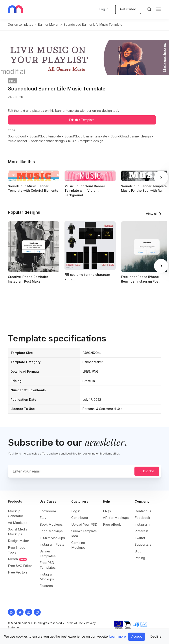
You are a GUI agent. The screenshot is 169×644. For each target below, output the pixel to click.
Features (46, 586)
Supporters (143, 544)
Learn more (118, 636)
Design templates (20, 24)
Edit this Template (82, 120)
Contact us (143, 511)
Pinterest (141, 531)
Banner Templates (48, 554)
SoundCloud (17, 136)
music (72, 141)
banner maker (48, 24)
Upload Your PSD (84, 524)
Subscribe (147, 471)
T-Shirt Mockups (52, 538)
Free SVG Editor (20, 566)
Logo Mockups (51, 531)
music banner (18, 141)
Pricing (140, 558)
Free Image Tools (17, 550)
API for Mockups (116, 518)
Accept (137, 636)
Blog (138, 551)
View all (152, 214)
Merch (17, 559)
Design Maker (18, 541)
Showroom (48, 511)
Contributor (80, 518)
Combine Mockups (78, 545)
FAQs (107, 511)
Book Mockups (51, 524)
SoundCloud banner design (131, 136)
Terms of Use (74, 623)
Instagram (142, 524)
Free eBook (112, 524)
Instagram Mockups (47, 577)
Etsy (43, 518)
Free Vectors (18, 572)
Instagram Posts (52, 544)
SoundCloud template (45, 136)
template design (92, 141)
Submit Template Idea (84, 533)
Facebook (142, 518)
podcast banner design (48, 141)
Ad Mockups (18, 523)
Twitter (140, 538)
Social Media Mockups (18, 532)
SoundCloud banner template (86, 136)
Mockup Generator (16, 513)
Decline (156, 636)
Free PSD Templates (48, 565)
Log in (104, 9)
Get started (128, 9)
